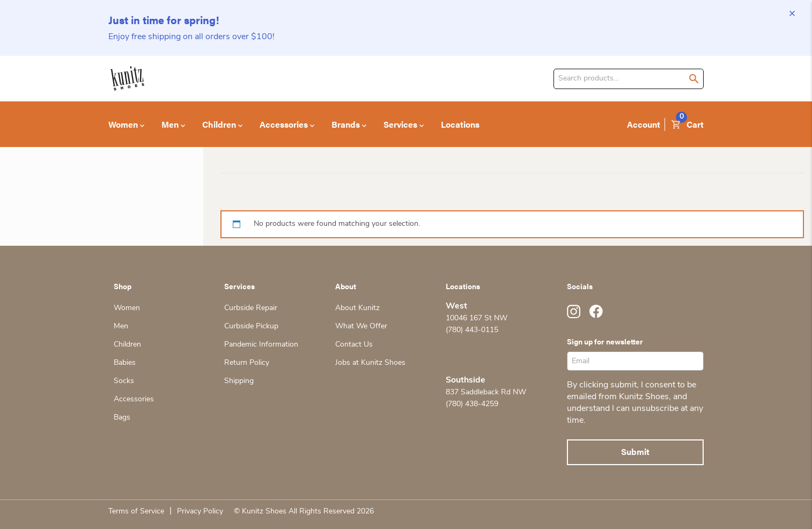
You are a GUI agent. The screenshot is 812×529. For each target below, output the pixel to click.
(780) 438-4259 (472, 404)
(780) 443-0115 (472, 330)
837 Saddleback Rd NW (486, 392)
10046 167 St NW (477, 318)
